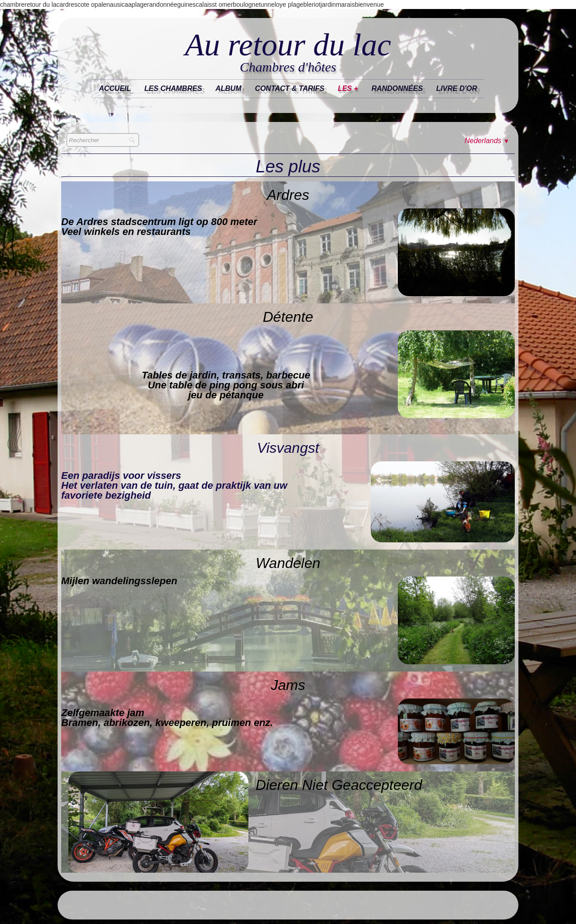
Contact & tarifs (290, 88)
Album (229, 88)
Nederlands (487, 141)
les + (348, 88)
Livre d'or (457, 88)
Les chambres (173, 88)
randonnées (397, 88)
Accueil (115, 88)
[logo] (288, 52)
